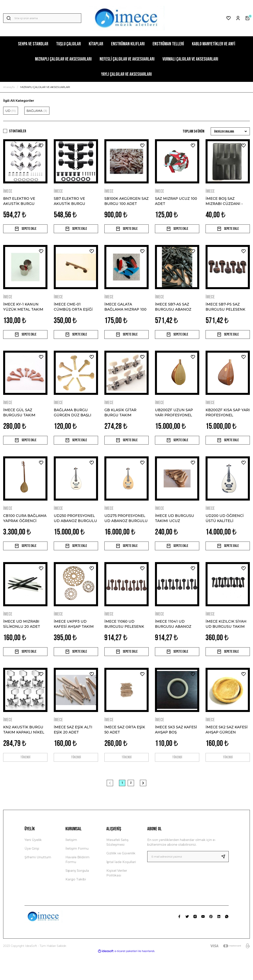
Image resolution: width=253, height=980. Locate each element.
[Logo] (126, 18)
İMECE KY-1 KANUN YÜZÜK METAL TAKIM (23, 311)
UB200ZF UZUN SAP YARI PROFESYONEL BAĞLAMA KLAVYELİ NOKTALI (174, 421)
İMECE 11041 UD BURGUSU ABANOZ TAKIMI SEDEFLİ (173, 641)
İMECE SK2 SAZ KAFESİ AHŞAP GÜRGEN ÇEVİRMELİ (227, 751)
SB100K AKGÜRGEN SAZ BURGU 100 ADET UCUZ (126, 201)
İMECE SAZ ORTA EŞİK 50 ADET (125, 751)
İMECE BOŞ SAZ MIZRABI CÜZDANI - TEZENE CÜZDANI (224, 201)
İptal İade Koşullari (121, 888)
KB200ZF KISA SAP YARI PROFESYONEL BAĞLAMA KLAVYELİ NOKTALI (228, 421)
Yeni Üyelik (33, 866)
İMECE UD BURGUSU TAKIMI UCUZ (175, 531)
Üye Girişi (32, 875)
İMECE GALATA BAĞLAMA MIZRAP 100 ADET (125, 311)
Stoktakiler (18, 131)
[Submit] (225, 883)
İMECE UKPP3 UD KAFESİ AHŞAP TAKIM (74, 641)
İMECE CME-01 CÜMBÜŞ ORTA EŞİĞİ (73, 311)
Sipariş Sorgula (77, 897)
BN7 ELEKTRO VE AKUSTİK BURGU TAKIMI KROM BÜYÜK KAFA (23, 201)
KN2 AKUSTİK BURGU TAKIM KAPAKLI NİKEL (24, 751)
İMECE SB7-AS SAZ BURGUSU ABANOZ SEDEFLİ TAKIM (173, 311)
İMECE (8, 191)
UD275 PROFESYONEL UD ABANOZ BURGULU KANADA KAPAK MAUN (126, 531)
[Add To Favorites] (41, 146)
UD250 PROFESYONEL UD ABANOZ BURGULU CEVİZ (75, 531)
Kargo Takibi (76, 905)
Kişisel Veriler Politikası (117, 899)
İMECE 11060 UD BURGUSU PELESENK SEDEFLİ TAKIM (124, 641)
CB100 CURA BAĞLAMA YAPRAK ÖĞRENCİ (25, 531)
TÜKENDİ (25, 781)
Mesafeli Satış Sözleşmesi (117, 868)
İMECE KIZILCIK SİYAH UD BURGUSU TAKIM (226, 641)
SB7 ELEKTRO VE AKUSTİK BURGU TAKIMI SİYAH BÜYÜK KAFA (74, 201)
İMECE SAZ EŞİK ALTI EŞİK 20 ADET (73, 751)
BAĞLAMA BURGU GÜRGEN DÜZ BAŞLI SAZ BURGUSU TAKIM (74, 421)
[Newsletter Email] (188, 883)
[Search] (42, 18)
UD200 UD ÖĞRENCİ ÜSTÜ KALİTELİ (225, 531)
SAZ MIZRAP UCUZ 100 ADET (176, 201)
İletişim (71, 866)
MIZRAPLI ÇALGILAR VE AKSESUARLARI (45, 87)
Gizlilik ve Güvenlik (121, 879)
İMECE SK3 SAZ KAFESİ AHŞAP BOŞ (176, 751)
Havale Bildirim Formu (77, 886)
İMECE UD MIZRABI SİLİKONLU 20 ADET (22, 641)
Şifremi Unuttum (38, 883)
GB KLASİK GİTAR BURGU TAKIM (120, 421)
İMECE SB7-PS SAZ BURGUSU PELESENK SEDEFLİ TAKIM (225, 311)
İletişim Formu (77, 875)
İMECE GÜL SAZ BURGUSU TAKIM (19, 421)
